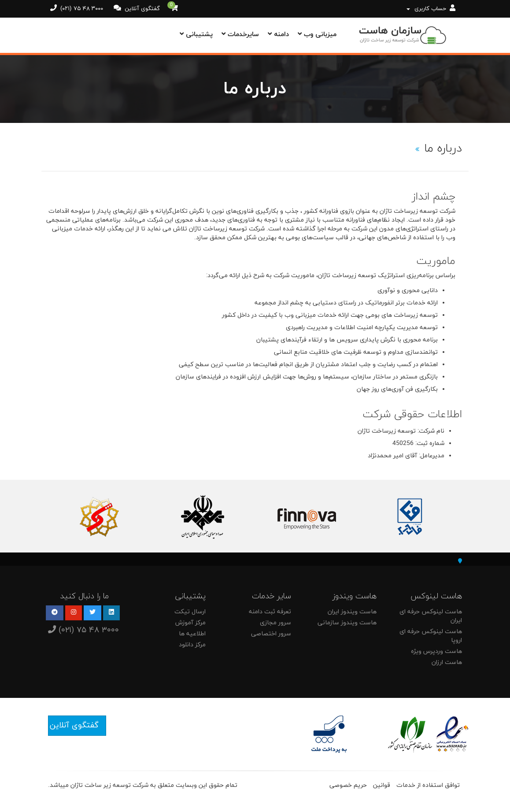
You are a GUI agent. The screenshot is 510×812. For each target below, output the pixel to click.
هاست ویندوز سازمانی (347, 623)
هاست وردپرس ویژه (436, 651)
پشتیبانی (196, 35)
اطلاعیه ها (192, 634)
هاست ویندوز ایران (352, 612)
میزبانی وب (317, 35)
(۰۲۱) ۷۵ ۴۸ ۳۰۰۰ (81, 9)
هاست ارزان (447, 662)
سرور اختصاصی (271, 634)
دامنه (278, 35)
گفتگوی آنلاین (141, 9)
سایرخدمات (240, 35)
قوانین (382, 785)
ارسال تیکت (190, 612)
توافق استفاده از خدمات (428, 785)
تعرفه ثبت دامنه (270, 612)
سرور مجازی (275, 623)
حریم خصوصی (348, 785)
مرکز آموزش (190, 623)
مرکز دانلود (192, 645)
